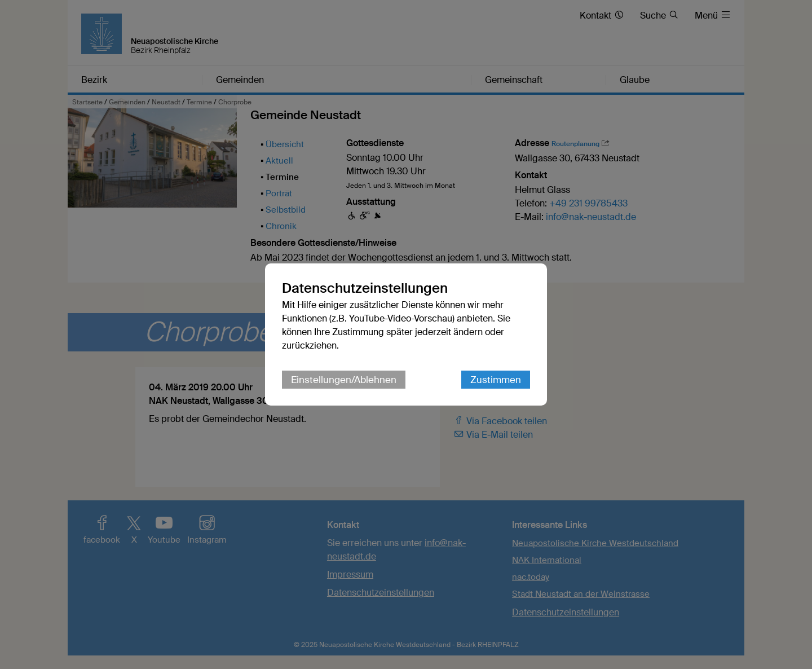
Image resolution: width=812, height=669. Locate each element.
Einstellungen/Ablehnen (344, 380)
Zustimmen (496, 380)
